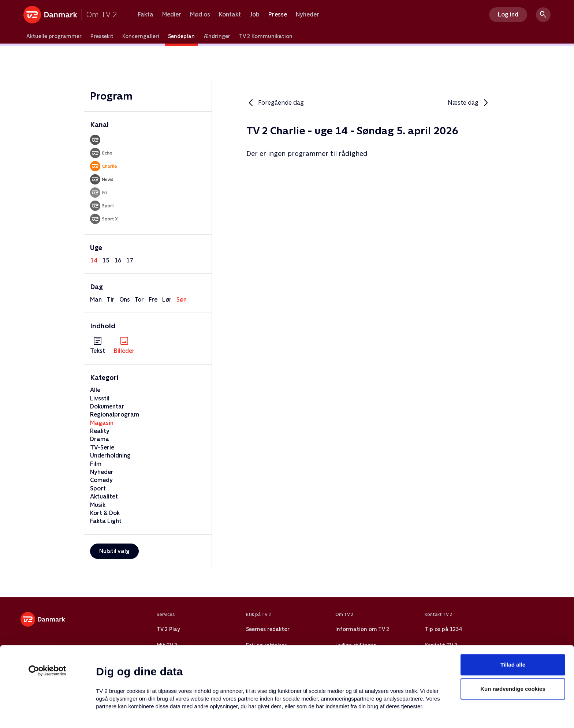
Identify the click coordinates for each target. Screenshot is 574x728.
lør (167, 300)
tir (111, 300)
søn (182, 300)
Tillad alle (513, 621)
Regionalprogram (115, 415)
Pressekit (102, 36)
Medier (172, 15)
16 (118, 260)
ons (125, 300)
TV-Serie (102, 447)
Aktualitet (104, 496)
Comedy (101, 480)
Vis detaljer (355, 714)
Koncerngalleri (141, 36)
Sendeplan (181, 36)
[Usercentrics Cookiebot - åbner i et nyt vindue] (47, 627)
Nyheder (307, 15)
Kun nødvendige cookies (513, 645)
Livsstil (100, 398)
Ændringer (217, 36)
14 (94, 260)
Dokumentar (107, 406)
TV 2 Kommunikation (266, 36)
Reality (100, 431)
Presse (278, 15)
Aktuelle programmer (54, 36)
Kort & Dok (105, 513)
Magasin (102, 423)
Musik (98, 505)
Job (255, 15)
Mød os (200, 15)
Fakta (146, 15)
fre (153, 300)
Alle (95, 390)
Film (96, 464)
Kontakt (230, 15)
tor (139, 300)
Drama (100, 439)
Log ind (508, 14)
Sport (98, 488)
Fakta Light (106, 521)
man (96, 300)
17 (130, 260)
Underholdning (110, 456)
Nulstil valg (114, 551)
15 (106, 260)
